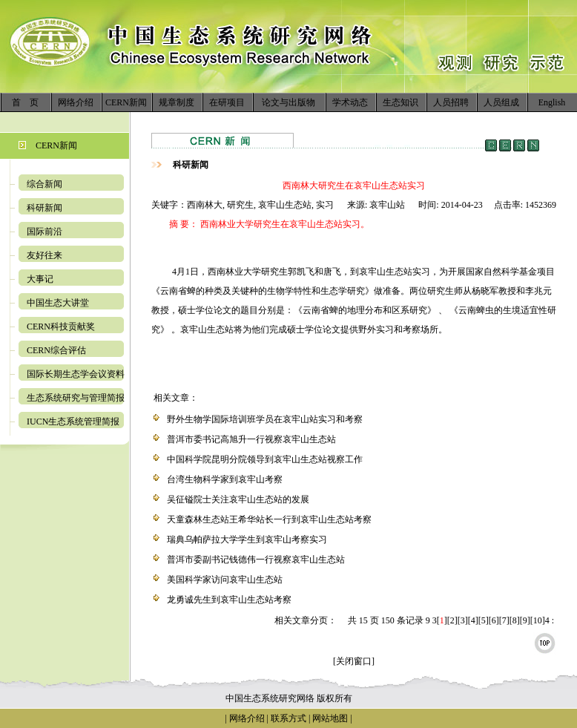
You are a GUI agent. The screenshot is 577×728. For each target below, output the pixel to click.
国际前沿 (44, 232)
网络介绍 (76, 102)
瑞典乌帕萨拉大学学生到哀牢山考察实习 (247, 540)
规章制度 (177, 102)
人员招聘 (451, 102)
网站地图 (330, 718)
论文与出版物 (288, 102)
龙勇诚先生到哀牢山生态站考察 (229, 600)
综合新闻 (44, 184)
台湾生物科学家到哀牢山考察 (225, 479)
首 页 (25, 102)
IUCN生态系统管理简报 (73, 422)
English (552, 102)
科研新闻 (44, 208)
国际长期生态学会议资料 (76, 374)
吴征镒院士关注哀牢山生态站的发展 (238, 499)
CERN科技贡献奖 (61, 327)
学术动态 (350, 102)
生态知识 (400, 102)
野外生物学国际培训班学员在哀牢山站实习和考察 (265, 419)
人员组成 (501, 102)
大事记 (40, 279)
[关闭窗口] (354, 661)
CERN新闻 (126, 102)
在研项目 (227, 102)
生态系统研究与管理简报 (76, 398)
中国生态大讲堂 (58, 303)
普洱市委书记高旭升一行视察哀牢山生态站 (251, 439)
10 (538, 620)
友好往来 (44, 255)
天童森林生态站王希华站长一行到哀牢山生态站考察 (269, 519)
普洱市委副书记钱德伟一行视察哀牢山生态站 (256, 560)
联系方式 (287, 718)
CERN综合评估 (56, 350)
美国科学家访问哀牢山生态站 (225, 580)
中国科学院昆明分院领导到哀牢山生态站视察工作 (265, 459)
